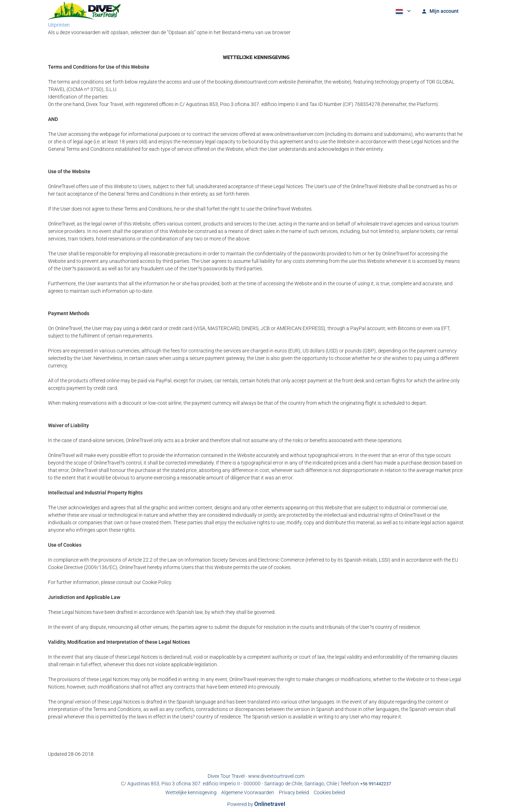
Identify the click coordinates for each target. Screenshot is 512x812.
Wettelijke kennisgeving (191, 792)
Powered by (256, 804)
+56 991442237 (376, 784)
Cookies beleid (329, 792)
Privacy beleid (294, 792)
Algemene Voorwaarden (248, 792)
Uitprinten (59, 25)
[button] (402, 11)
